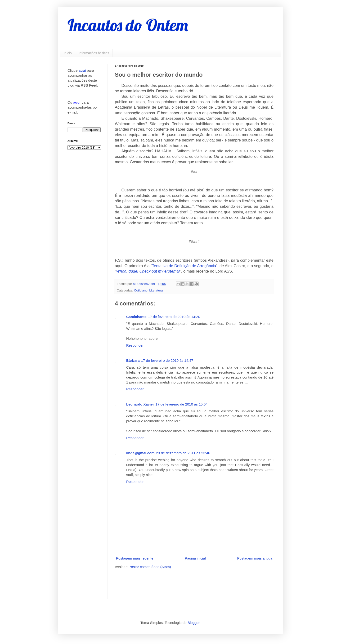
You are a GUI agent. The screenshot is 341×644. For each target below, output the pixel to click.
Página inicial (195, 558)
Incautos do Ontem (128, 25)
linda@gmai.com (140, 453)
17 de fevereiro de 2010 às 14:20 (174, 317)
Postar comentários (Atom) (150, 567)
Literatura (156, 290)
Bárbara (133, 360)
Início (68, 53)
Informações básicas (94, 53)
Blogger (194, 623)
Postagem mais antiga (255, 558)
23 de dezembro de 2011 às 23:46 (183, 453)
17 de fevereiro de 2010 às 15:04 (182, 404)
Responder (135, 345)
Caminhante (136, 317)
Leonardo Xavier (140, 404)
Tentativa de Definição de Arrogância (184, 266)
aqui (82, 70)
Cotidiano (141, 290)
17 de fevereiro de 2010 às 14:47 (167, 360)
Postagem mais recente (135, 558)
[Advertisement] (170, 583)
